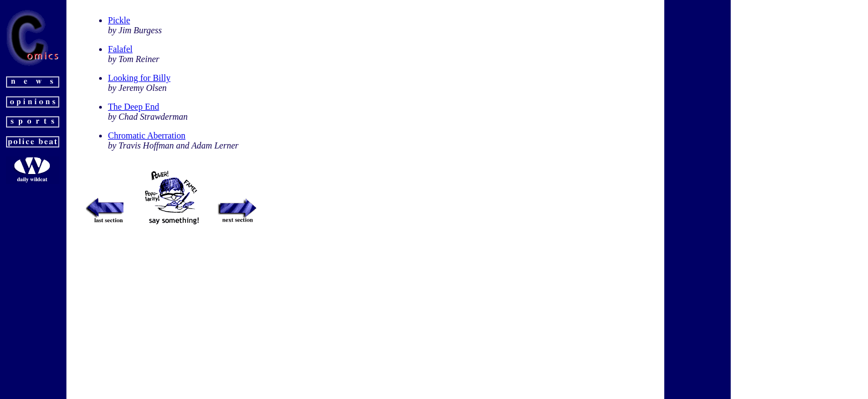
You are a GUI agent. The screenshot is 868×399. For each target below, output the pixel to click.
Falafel (120, 49)
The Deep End (133, 107)
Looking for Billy (139, 78)
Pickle (119, 20)
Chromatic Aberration (147, 135)
